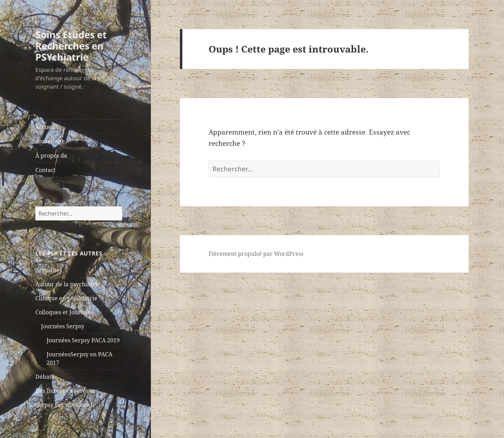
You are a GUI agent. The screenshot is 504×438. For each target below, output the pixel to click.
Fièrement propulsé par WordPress (256, 254)
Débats (45, 377)
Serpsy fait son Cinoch (65, 405)
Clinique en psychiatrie (66, 298)
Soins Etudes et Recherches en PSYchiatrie (71, 46)
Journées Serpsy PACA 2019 (83, 340)
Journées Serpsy (63, 326)
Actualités (49, 270)
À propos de (51, 156)
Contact (45, 170)
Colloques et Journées (64, 312)
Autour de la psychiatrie (68, 284)
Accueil (45, 127)
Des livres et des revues (67, 391)
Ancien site (50, 141)
